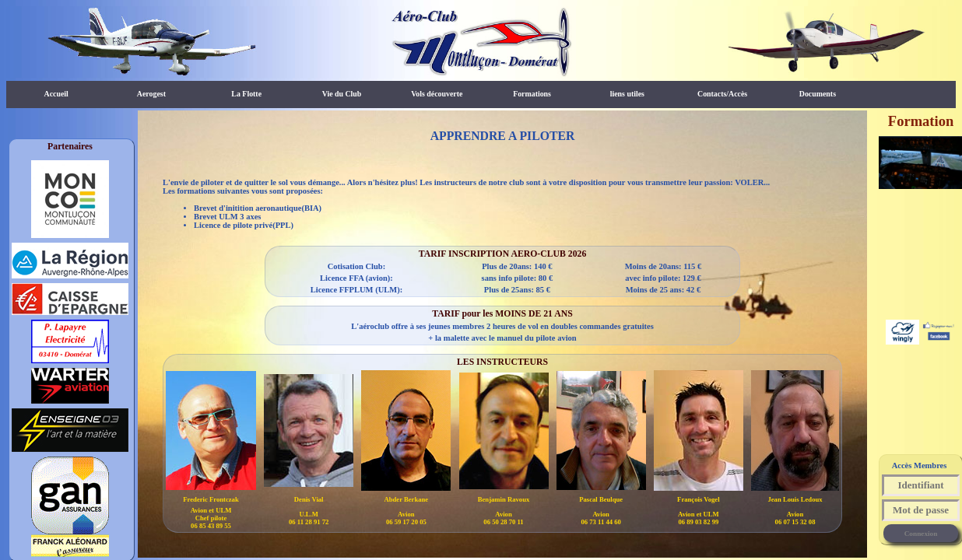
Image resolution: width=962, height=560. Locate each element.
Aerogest (151, 94)
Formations (532, 94)
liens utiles (627, 94)
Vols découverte (437, 94)
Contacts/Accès (722, 94)
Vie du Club (342, 94)
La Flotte (246, 94)
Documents (818, 94)
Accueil (56, 94)
